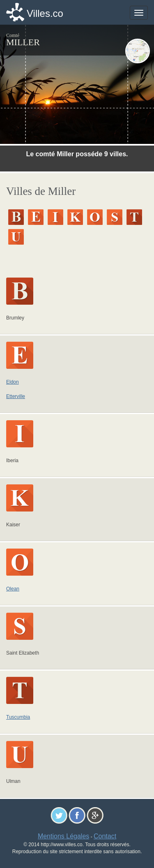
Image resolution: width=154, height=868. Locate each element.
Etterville (16, 396)
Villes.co (45, 13)
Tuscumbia (18, 717)
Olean (13, 589)
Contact (105, 836)
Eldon (13, 382)
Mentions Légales (63, 836)
